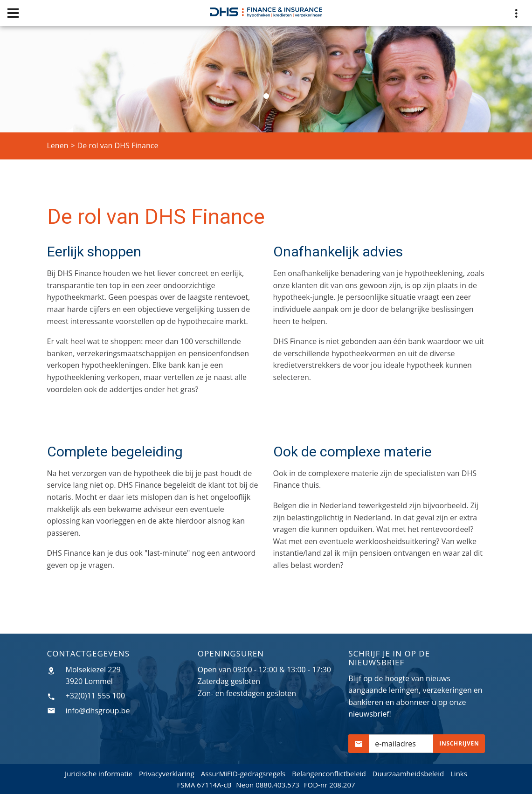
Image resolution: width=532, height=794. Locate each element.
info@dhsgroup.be (98, 711)
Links (459, 773)
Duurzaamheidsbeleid (408, 773)
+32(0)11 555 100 (96, 696)
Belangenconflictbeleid (329, 773)
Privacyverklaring (167, 773)
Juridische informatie (99, 773)
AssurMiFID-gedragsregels (243, 773)
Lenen (58, 145)
